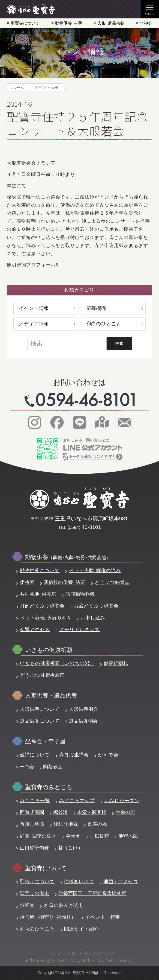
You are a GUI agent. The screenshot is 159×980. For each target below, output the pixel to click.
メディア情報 (34, 324)
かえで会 (108, 755)
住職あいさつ (79, 882)
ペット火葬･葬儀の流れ (95, 570)
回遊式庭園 (32, 812)
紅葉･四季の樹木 (38, 836)
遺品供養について (40, 721)
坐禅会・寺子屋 (45, 741)
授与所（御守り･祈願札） (48, 917)
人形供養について (40, 709)
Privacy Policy (68, 960)
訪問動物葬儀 (80, 594)
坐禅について (35, 755)
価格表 (27, 582)
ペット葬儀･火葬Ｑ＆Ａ (45, 618)
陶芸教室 (53, 767)
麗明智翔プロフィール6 (32, 265)
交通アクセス (35, 629)
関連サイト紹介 (81, 929)
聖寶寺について (25, 23)
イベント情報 (34, 308)
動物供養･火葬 (69, 23)
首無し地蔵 (32, 824)
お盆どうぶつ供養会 (96, 606)
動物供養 (68, 557)
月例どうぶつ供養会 (42, 606)
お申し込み (93, 618)
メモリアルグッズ (79, 629)
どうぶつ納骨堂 (112, 582)
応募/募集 (97, 308)
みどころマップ (77, 801)
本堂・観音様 (92, 812)
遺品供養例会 (83, 721)
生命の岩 (125, 812)
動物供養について (40, 570)
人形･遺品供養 (111, 23)
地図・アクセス (121, 882)
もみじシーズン (122, 801)
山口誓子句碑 (34, 848)
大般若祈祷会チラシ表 (31, 163)
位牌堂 (27, 905)
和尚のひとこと (104, 324)
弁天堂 (73, 836)
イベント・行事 (103, 917)
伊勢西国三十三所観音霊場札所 (92, 893)
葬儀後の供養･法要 (64, 582)
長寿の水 (97, 824)
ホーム (18, 87)
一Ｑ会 (27, 767)
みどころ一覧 (35, 801)
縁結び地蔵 (66, 824)
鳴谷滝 (61, 812)
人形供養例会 (83, 709)
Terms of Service (106, 960)
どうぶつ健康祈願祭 (42, 675)
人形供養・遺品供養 (51, 695)
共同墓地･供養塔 (38, 594)
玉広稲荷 (99, 836)
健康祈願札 (116, 663)
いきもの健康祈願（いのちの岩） (57, 663)
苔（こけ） (70, 848)
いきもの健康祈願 (49, 650)
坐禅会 (146, 23)
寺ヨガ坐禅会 (74, 755)
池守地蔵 (128, 836)
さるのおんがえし (64, 905)
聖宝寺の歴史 (34, 893)
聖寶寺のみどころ (49, 787)
